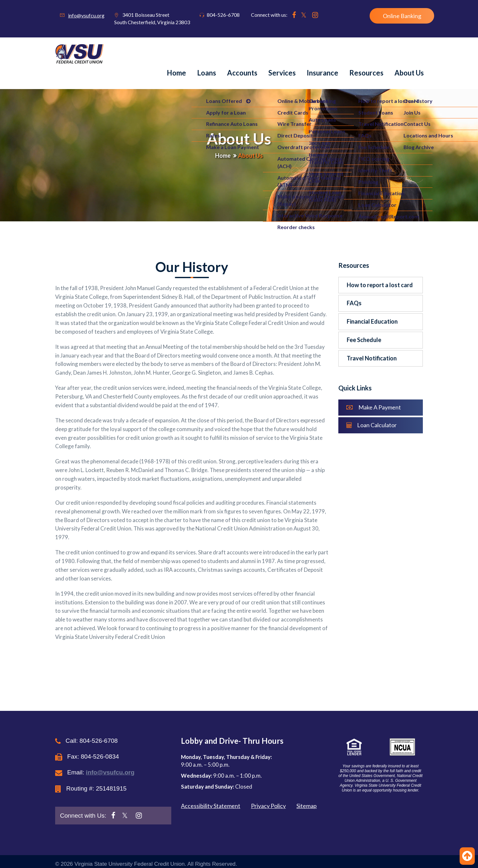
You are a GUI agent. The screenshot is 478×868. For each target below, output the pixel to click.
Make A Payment (374, 407)
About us (409, 73)
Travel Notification (372, 358)
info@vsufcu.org (86, 15)
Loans (207, 73)
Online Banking (402, 16)
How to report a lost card (380, 285)
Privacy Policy (268, 806)
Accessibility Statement (211, 806)
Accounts (242, 73)
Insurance (323, 73)
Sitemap (307, 806)
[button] (378, 747)
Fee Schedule (364, 340)
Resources (366, 73)
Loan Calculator (372, 425)
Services (282, 73)
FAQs (354, 303)
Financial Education (372, 321)
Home (176, 73)
